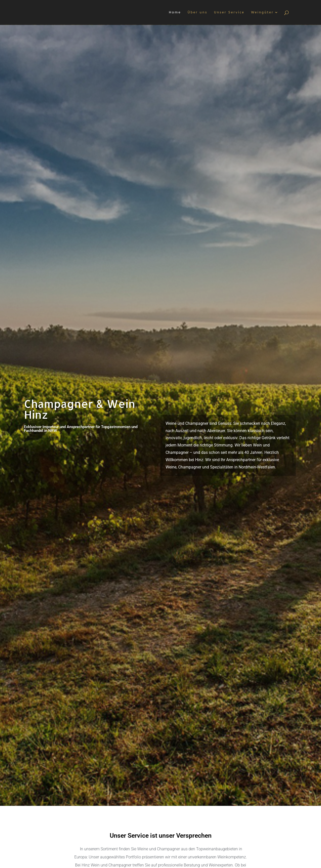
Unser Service (229, 12)
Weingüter (262, 12)
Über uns (197, 12)
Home (175, 12)
